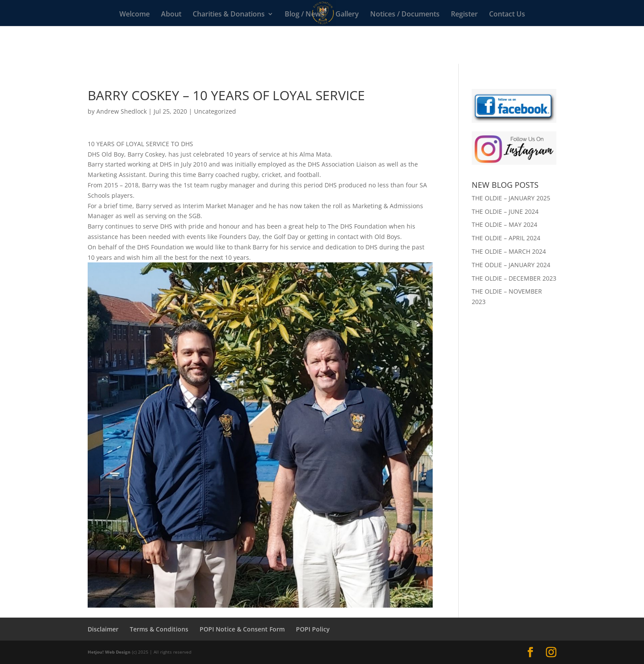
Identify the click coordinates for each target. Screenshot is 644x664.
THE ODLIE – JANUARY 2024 (511, 265)
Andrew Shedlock (122, 111)
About (171, 15)
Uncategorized (215, 111)
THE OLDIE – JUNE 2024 (505, 211)
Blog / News (304, 15)
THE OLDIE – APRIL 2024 (506, 238)
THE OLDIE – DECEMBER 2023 (514, 278)
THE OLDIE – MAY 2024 (504, 224)
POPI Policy (313, 629)
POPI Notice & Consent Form (242, 629)
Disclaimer (103, 629)
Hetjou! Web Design (109, 652)
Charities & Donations (229, 15)
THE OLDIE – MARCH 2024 (509, 251)
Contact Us (507, 15)
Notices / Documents (405, 15)
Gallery (347, 15)
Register (464, 15)
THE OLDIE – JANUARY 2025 (511, 198)
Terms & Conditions (159, 629)
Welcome (135, 15)
